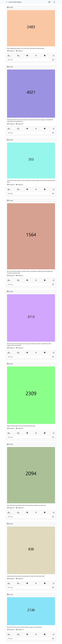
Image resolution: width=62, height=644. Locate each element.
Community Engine (14, 2)
